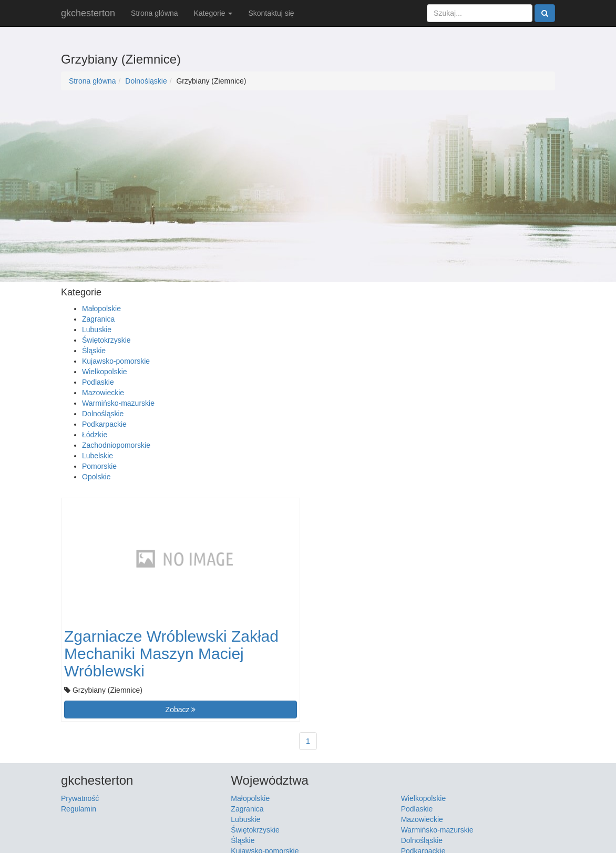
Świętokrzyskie (106, 340)
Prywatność (80, 798)
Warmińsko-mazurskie (118, 403)
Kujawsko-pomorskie (116, 361)
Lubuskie (97, 330)
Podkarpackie (104, 424)
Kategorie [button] (213, 13)
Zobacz (181, 710)
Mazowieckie (103, 393)
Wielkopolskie (105, 372)
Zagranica (98, 319)
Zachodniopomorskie (116, 445)
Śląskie (94, 351)
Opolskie (96, 477)
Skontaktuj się (271, 13)
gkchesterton (88, 13)
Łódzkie (95, 435)
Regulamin (79, 809)
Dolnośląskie (146, 81)
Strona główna (155, 13)
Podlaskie (98, 382)
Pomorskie (99, 466)
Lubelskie (97, 456)
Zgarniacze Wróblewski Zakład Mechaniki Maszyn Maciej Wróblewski (171, 654)
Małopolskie (101, 309)
